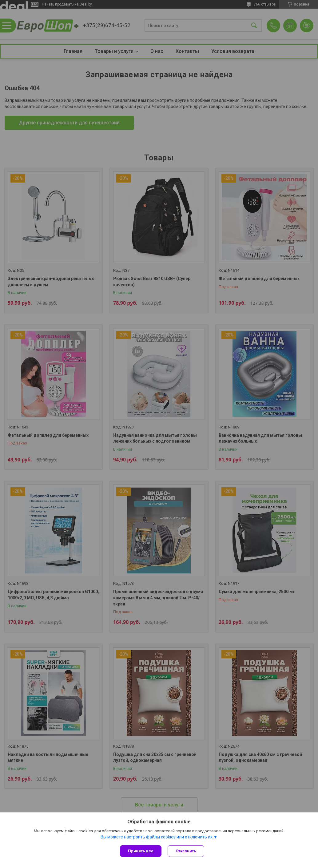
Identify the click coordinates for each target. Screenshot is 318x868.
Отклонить (186, 851)
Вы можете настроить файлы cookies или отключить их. (157, 837)
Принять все (141, 851)
